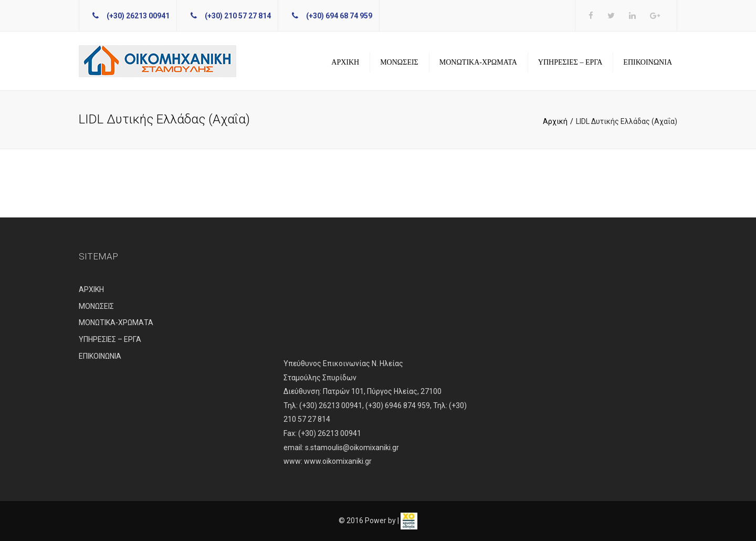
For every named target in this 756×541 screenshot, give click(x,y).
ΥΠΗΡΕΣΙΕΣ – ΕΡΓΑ (570, 62)
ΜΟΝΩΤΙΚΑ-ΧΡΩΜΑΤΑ (478, 62)
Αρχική (555, 121)
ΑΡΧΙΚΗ (345, 62)
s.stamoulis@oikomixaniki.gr (352, 448)
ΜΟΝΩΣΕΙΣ (399, 62)
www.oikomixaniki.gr (338, 461)
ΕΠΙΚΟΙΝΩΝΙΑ (648, 62)
